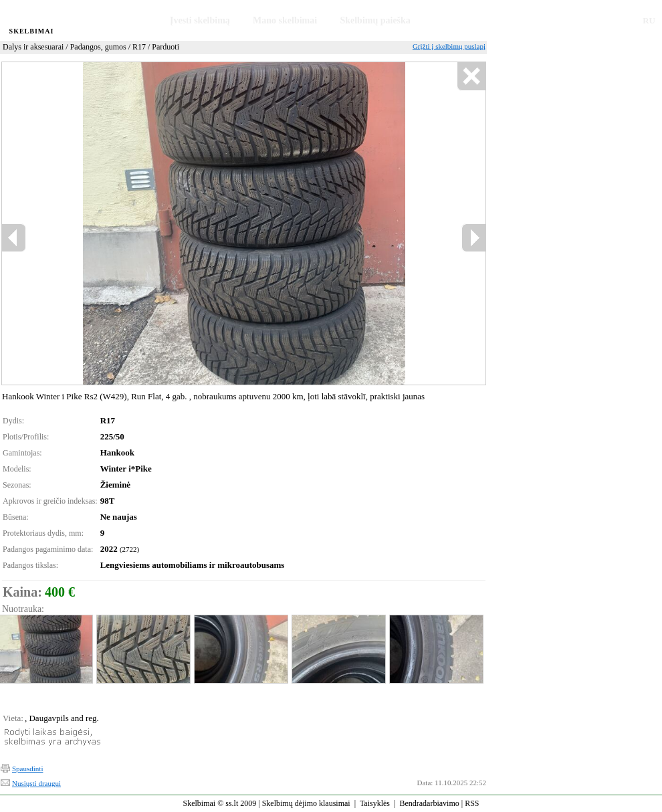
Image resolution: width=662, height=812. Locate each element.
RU (649, 20)
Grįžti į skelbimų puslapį (449, 46)
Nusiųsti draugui (36, 783)
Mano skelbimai (285, 20)
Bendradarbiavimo (429, 803)
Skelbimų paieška (375, 20)
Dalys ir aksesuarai (33, 47)
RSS (472, 803)
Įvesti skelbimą (200, 20)
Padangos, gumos (98, 47)
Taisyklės (375, 803)
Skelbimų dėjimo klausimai (306, 803)
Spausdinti (27, 769)
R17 (139, 47)
